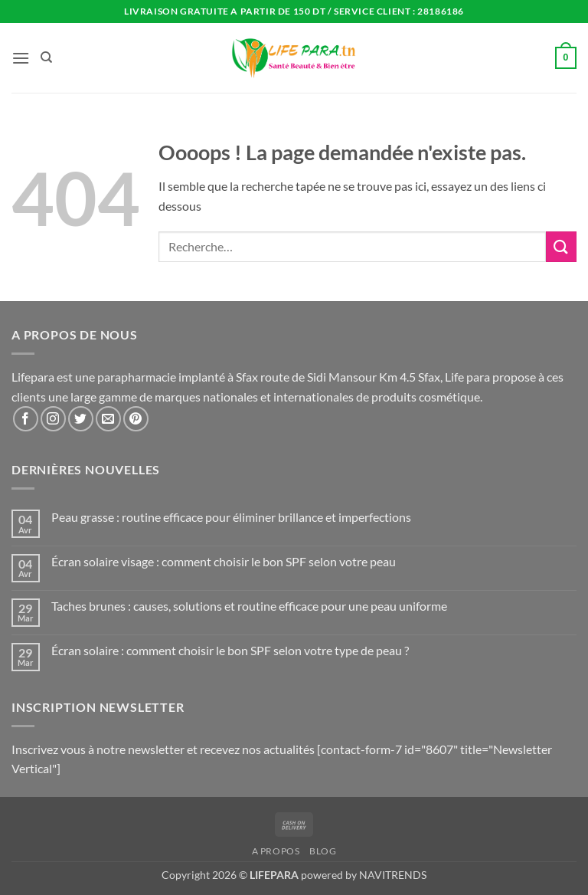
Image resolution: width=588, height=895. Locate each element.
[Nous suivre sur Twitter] (81, 419)
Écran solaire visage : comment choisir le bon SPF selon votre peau (224, 561)
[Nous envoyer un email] (108, 419)
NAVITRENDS (393, 875)
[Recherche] (46, 57)
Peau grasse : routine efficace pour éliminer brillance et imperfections (231, 517)
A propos (276, 851)
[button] (21, 58)
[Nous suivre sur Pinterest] (136, 419)
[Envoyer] (561, 246)
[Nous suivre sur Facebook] (26, 419)
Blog (323, 851)
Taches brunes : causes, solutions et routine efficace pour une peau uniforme (249, 606)
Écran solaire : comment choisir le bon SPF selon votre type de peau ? (230, 650)
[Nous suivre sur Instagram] (53, 419)
